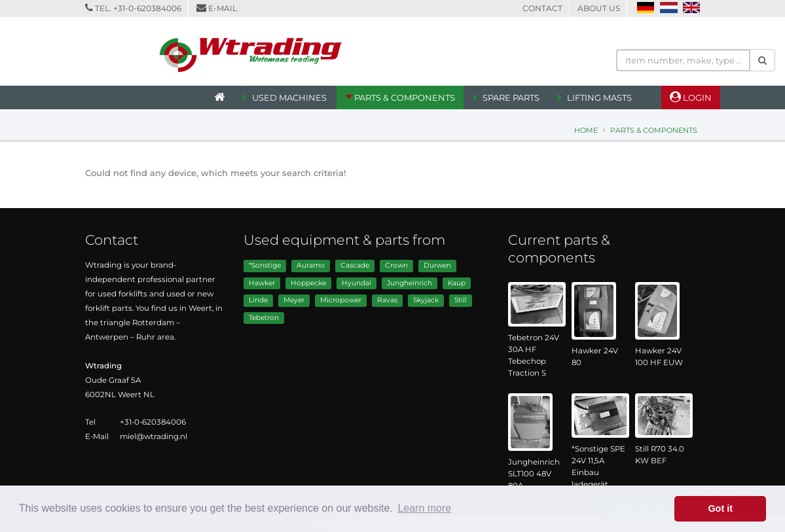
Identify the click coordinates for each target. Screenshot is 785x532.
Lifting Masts (599, 98)
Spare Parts (511, 98)
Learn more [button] (424, 508)
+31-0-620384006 (147, 8)
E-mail (223, 8)
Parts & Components (405, 98)
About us (599, 8)
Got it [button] (720, 508)
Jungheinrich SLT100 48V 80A (534, 474)
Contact (542, 8)
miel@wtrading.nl (154, 436)
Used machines (289, 98)
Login (691, 97)
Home (586, 130)
